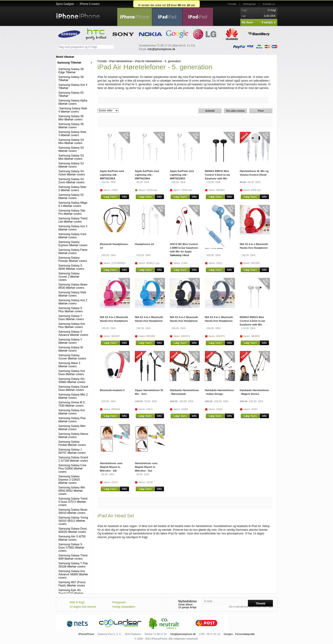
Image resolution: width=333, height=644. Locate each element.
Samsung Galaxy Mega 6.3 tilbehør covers (73, 204)
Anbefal (210, 111)
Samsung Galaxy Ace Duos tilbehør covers (72, 373)
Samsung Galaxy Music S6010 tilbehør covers (73, 511)
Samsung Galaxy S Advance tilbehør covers (73, 333)
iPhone (135, 17)
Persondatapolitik (245, 634)
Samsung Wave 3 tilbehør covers (69, 365)
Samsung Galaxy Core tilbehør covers (72, 236)
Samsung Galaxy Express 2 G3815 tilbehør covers (69, 480)
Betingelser (250, 4)
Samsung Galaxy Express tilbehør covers (73, 244)
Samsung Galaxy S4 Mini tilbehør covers (71, 141)
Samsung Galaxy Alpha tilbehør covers (73, 102)
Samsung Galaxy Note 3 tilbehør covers (72, 134)
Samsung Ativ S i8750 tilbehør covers (72, 538)
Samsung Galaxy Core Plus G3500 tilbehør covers (72, 469)
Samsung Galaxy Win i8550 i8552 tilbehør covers (72, 491)
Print (261, 111)
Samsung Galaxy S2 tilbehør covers (71, 196)
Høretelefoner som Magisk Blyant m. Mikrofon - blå (111, 467)
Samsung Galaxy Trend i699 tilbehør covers (73, 557)
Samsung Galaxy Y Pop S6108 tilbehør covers (73, 565)
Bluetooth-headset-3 (112, 390)
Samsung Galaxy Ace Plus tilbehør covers (72, 325)
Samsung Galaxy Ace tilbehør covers (72, 412)
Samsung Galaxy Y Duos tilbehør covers (71, 318)
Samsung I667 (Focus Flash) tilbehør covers (72, 584)
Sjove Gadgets (65, 4)
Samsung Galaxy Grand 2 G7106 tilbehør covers (73, 459)
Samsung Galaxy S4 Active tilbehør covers (72, 173)
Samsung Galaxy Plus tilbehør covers (72, 420)
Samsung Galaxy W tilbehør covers (71, 349)
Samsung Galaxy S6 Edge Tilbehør (71, 71)
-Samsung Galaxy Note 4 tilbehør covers (73, 110)
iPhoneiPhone (86, 634)
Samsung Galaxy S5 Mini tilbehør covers (71, 118)
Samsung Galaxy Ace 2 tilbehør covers (73, 302)
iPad (167, 17)
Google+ (228, 634)
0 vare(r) (267, 22)
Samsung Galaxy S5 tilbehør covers (71, 126)
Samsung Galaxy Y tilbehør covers (70, 341)
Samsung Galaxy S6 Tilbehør (71, 79)
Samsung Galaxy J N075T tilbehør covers (72, 451)
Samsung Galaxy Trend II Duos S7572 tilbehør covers (73, 502)
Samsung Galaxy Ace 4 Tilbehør (73, 86)
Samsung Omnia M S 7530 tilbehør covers (72, 404)
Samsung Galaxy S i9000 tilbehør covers (71, 267)
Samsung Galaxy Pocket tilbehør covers (72, 443)
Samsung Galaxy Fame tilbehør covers (73, 251)
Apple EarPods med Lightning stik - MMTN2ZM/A (112, 175)
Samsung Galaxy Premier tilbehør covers (73, 259)
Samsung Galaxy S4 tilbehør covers (71, 149)
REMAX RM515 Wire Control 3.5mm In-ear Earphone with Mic (218, 175)
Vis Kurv (247, 22)
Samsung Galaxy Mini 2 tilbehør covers (73, 396)
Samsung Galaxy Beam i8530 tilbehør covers (73, 286)
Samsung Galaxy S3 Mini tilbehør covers (71, 157)
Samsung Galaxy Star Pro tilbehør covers (72, 212)
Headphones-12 (144, 244)
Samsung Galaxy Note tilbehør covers (72, 294)
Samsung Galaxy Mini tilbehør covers (72, 428)
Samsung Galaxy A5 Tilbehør (71, 94)
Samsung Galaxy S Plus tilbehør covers (71, 310)
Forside (232, 4)
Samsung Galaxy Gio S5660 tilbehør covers (72, 380)
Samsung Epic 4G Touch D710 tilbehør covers (71, 593)
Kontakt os (269, 4)
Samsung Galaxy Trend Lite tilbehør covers (73, 220)
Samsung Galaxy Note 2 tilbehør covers (72, 189)
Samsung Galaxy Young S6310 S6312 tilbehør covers (73, 521)
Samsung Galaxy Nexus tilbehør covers (73, 435)
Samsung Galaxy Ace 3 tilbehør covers (73, 228)
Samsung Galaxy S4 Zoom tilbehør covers (72, 181)
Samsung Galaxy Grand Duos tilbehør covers (73, 388)
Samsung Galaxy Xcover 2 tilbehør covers (69, 277)
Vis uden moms (235, 111)
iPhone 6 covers (89, 4)
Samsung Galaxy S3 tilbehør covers (71, 165)
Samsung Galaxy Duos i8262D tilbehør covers (73, 530)
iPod (198, 17)
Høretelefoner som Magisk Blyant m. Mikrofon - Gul (146, 467)
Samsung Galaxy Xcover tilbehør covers (72, 357)
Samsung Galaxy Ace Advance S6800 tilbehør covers (73, 574)
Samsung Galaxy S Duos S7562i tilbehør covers (71, 548)
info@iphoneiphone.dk (161, 49)
